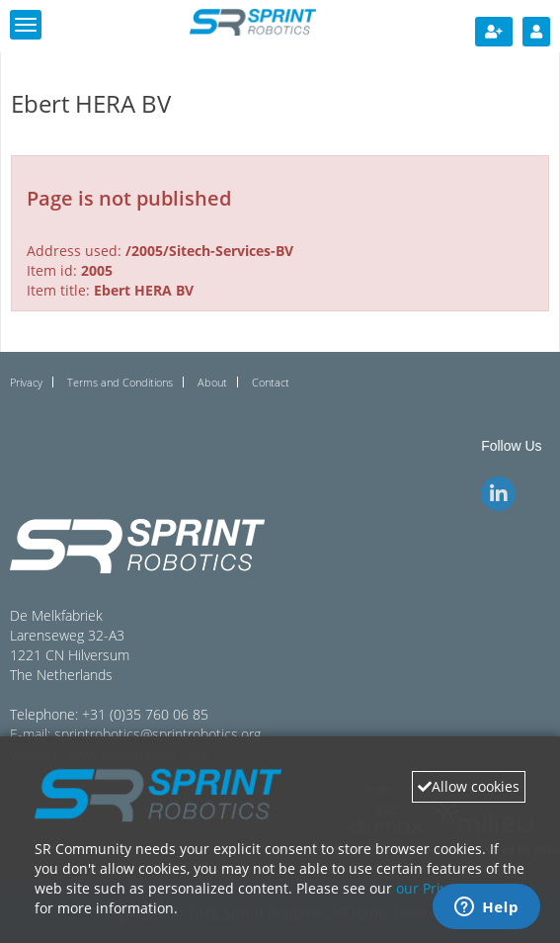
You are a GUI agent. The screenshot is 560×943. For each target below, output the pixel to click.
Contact (271, 382)
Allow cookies (469, 786)
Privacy (26, 382)
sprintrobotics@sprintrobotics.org (158, 734)
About (212, 382)
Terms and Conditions (120, 382)
